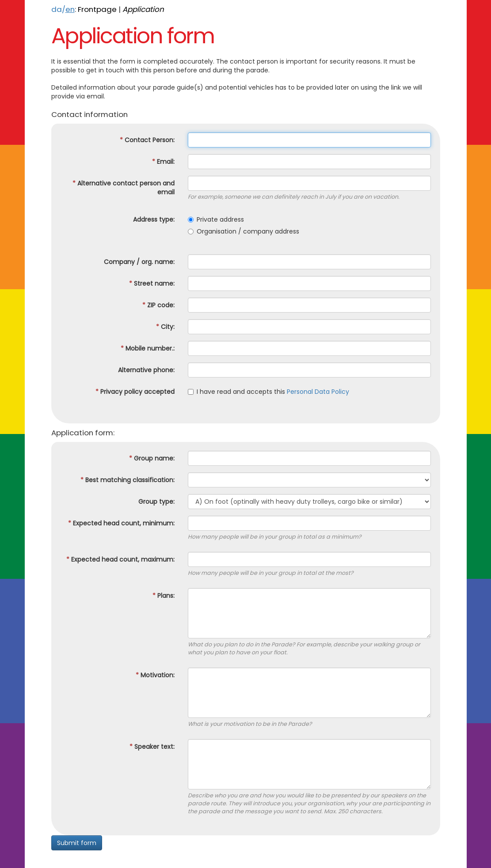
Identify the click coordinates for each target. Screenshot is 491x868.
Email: (163, 162)
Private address (216, 219)
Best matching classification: (128, 480)
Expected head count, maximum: (120, 559)
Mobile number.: (148, 348)
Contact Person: (147, 140)
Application (143, 9)
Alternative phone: (146, 370)
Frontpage (97, 9)
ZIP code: (158, 305)
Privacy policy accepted (135, 392)
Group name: (152, 458)
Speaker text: (152, 747)
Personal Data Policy (318, 392)
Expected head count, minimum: (121, 523)
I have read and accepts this (268, 392)
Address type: (154, 219)
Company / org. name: (139, 262)
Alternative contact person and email (124, 188)
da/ (63, 9)
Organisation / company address (244, 231)
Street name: (152, 283)
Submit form (77, 843)
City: (165, 327)
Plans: (164, 596)
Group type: (156, 502)
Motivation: (155, 675)
